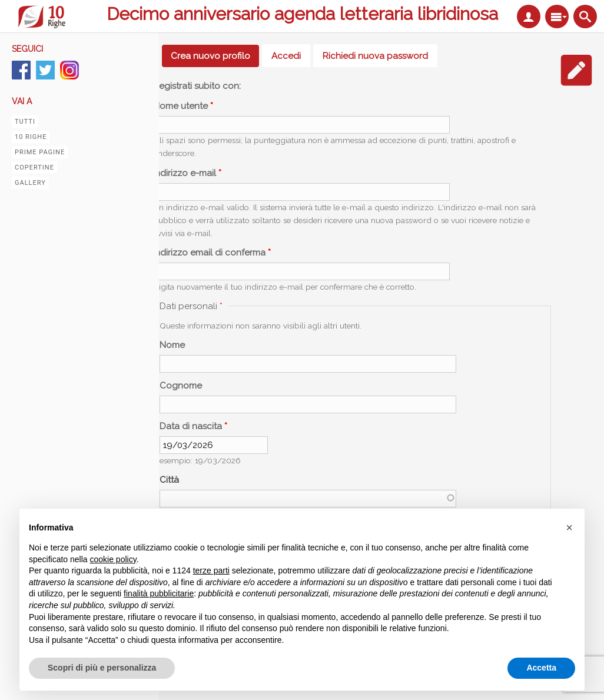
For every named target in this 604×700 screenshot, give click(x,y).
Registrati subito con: (197, 86)
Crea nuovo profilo (215, 56)
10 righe (31, 137)
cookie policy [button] (113, 559)
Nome (172, 345)
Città (169, 480)
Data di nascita (193, 426)
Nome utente (183, 106)
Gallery (30, 183)
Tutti (25, 122)
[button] (569, 528)
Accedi (286, 56)
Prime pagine (40, 152)
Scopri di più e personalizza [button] (102, 668)
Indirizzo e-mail (187, 173)
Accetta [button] (541, 668)
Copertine (34, 167)
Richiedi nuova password (375, 56)
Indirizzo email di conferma (212, 253)
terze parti (211, 570)
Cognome (181, 386)
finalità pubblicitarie (159, 593)
